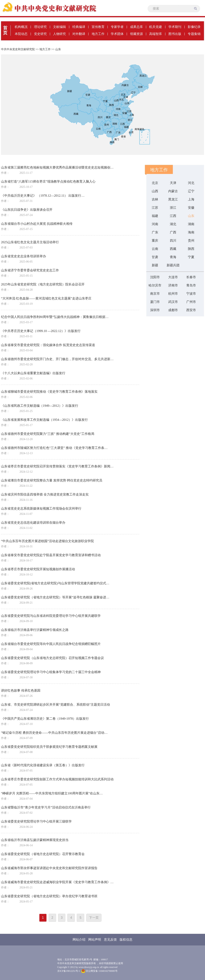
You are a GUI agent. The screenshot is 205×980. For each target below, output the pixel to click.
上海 (191, 199)
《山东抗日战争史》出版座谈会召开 (27, 210)
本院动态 (21, 34)
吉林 (155, 199)
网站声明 (95, 940)
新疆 (155, 265)
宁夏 (191, 257)
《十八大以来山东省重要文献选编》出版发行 (33, 373)
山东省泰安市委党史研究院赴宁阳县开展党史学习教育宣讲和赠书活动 (51, 555)
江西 (173, 216)
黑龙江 (173, 199)
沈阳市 (155, 277)
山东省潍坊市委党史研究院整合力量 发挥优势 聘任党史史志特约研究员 (52, 480)
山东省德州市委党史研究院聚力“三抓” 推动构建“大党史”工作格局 (48, 434)
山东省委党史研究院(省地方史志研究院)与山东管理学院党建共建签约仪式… (55, 583)
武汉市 (173, 302)
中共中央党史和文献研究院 (18, 49)
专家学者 (117, 27)
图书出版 (175, 34)
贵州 (191, 241)
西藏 (173, 249)
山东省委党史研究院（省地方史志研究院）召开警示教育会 (43, 854)
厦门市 (155, 302)
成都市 (173, 310)
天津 (173, 183)
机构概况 (21, 27)
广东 (155, 232)
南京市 (155, 294)
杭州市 (173, 294)
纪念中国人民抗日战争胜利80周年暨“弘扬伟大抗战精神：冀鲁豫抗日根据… (55, 317)
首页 (5, 30)
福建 (155, 216)
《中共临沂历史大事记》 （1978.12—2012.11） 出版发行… (43, 196)
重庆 (155, 241)
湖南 (191, 224)
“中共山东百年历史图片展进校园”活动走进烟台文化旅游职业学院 (47, 541)
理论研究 (40, 27)
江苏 (155, 208)
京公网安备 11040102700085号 (99, 971)
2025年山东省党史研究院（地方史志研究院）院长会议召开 (43, 284)
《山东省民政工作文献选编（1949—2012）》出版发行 (40, 406)
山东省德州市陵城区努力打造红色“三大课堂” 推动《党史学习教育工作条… (54, 448)
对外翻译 (79, 34)
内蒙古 (173, 191)
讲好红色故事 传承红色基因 (21, 690)
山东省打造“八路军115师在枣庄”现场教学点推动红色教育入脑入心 (48, 181)
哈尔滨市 (155, 285)
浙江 (173, 208)
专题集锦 (194, 34)
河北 (191, 183)
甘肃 (155, 257)
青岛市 (191, 285)
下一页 (94, 918)
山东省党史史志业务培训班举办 (24, 256)
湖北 (173, 224)
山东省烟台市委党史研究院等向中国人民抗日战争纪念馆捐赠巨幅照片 (51, 644)
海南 (191, 232)
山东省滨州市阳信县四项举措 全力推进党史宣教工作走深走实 (45, 494)
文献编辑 (59, 27)
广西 (173, 232)
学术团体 (117, 34)
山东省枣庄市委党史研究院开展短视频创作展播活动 (38, 569)
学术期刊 (175, 27)
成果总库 (136, 27)
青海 (173, 257)
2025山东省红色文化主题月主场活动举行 (30, 242)
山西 (155, 191)
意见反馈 (110, 940)
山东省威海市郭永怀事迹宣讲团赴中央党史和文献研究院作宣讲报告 (49, 868)
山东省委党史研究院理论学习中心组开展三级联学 (36, 821)
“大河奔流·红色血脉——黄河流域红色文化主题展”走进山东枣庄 (46, 298)
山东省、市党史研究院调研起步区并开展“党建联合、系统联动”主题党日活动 (55, 705)
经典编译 (79, 27)
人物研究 (59, 34)
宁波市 (191, 294)
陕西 (191, 249)
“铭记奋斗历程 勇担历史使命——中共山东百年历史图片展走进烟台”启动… (54, 733)
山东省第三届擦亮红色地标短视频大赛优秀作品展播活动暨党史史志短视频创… (57, 167)
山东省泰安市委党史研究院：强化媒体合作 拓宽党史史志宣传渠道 (48, 345)
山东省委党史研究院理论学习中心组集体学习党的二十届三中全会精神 (51, 672)
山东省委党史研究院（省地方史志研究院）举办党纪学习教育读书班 (49, 896)
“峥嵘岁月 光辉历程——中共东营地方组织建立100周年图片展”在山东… (52, 793)
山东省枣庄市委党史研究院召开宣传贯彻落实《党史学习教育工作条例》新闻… (57, 466)
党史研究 (40, 34)
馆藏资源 (136, 34)
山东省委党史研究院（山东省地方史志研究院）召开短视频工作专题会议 (52, 658)
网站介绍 (79, 940)
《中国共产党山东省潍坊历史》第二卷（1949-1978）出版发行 (45, 719)
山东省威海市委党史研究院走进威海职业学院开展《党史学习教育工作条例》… (57, 882)
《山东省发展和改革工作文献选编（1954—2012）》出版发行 (44, 420)
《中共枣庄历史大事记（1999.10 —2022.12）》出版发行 (41, 331)
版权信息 (126, 940)
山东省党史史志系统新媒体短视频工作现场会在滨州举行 (41, 508)
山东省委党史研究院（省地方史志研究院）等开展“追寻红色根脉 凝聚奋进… (55, 597)
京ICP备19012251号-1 (69, 971)
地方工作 (98, 34)
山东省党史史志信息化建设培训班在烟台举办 (33, 523)
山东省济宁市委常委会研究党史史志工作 (30, 270)
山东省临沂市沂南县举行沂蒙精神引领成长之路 (35, 630)
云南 (155, 249)
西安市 (191, 310)
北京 (155, 183)
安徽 (191, 208)
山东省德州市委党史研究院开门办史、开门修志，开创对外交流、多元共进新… (57, 359)
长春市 (191, 277)
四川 (173, 241)
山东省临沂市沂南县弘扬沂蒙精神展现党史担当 (35, 840)
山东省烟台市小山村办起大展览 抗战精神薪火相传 (37, 224)
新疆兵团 (173, 265)
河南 (155, 224)
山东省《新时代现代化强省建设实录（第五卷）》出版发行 (43, 765)
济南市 (173, 285)
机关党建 (156, 27)
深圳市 (155, 310)
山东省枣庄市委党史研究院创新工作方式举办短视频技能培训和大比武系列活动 (57, 779)
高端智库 (156, 34)
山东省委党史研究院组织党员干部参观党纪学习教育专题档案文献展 (49, 747)
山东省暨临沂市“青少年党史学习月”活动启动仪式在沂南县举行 (46, 807)
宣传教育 (98, 27)
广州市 (191, 302)
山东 (58, 49)
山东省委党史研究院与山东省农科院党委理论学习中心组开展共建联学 (51, 616)
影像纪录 (194, 27)
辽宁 (191, 191)
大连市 (173, 277)
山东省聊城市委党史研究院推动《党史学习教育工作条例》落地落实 (49, 392)
